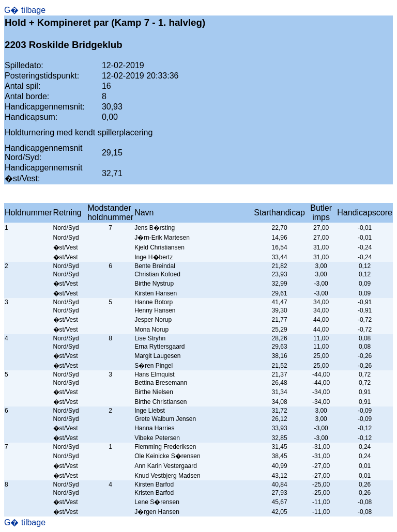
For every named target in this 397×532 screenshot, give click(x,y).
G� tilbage (25, 10)
